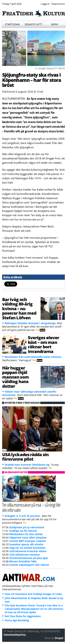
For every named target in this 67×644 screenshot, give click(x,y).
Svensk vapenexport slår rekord (29, 565)
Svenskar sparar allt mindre (26, 544)
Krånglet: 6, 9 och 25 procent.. (23, 516)
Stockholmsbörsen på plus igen (29, 558)
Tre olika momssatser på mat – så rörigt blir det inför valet (31, 507)
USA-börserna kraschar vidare (28, 551)
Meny (55, 24)
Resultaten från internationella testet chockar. (33, 357)
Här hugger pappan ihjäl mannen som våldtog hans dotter (15, 377)
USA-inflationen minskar (25, 555)
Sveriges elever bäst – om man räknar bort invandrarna (44, 344)
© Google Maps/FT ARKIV (50, 68)
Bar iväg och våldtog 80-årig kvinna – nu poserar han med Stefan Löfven (19, 308)
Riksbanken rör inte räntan (26, 534)
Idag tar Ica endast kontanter (27, 548)
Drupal (59, 638)
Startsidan (12, 24)
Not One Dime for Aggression (23, 616)
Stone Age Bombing (17, 620)
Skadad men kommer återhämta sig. (27, 465)
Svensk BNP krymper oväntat (28, 541)
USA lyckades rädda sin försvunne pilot (25, 457)
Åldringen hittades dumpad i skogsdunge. (30, 323)
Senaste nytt (33, 24)
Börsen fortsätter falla (23, 561)
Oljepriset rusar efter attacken (28, 538)
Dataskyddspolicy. (15, 635)
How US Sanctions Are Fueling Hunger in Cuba (33, 594)
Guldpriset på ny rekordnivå (27, 527)
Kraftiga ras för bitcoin (23, 531)
